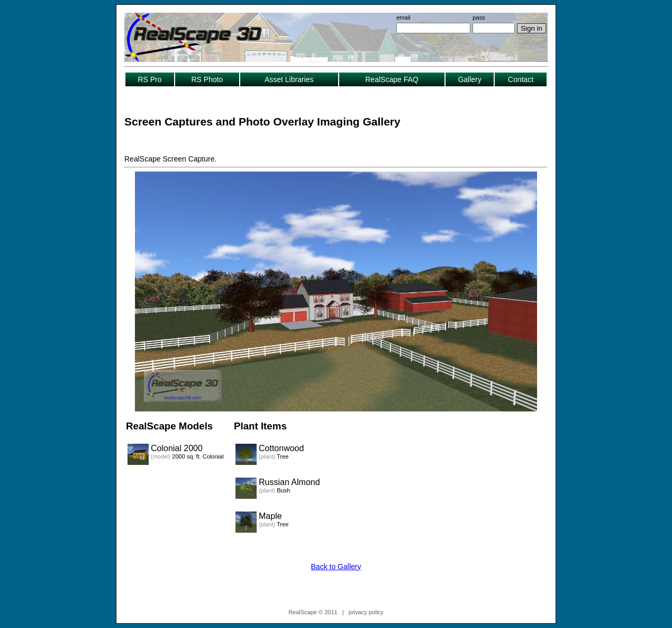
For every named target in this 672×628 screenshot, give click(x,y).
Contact (521, 79)
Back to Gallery (336, 567)
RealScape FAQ (392, 79)
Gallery (469, 79)
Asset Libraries (289, 79)
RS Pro (149, 79)
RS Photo (207, 79)
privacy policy (366, 612)
